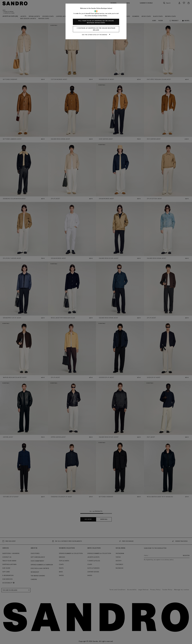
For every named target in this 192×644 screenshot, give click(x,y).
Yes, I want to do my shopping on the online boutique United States (96, 22)
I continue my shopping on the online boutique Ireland (96, 29)
